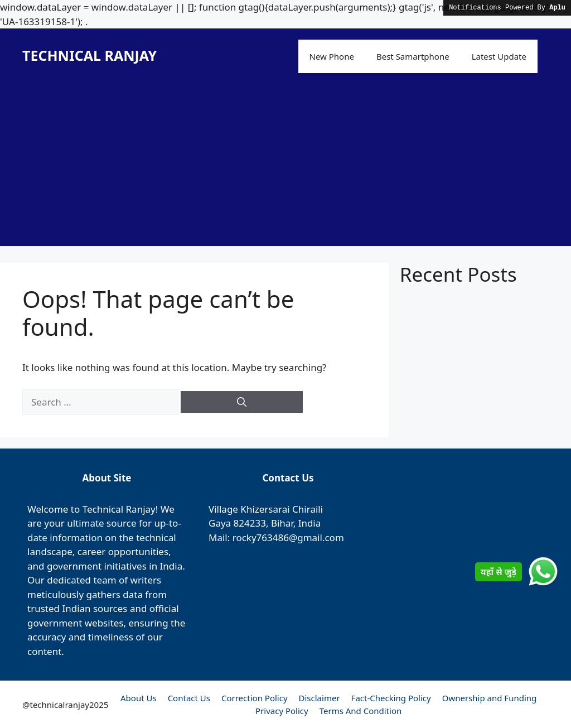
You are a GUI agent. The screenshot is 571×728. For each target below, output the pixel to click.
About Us (139, 698)
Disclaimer (320, 698)
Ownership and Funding (490, 698)
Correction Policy (255, 698)
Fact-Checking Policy (391, 698)
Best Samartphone (413, 56)
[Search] (242, 402)
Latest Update (499, 56)
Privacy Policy (282, 711)
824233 (250, 523)
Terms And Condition (361, 711)
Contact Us (189, 698)
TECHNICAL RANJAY (89, 55)
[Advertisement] (285, 168)
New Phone (332, 56)
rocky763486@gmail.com (288, 537)
